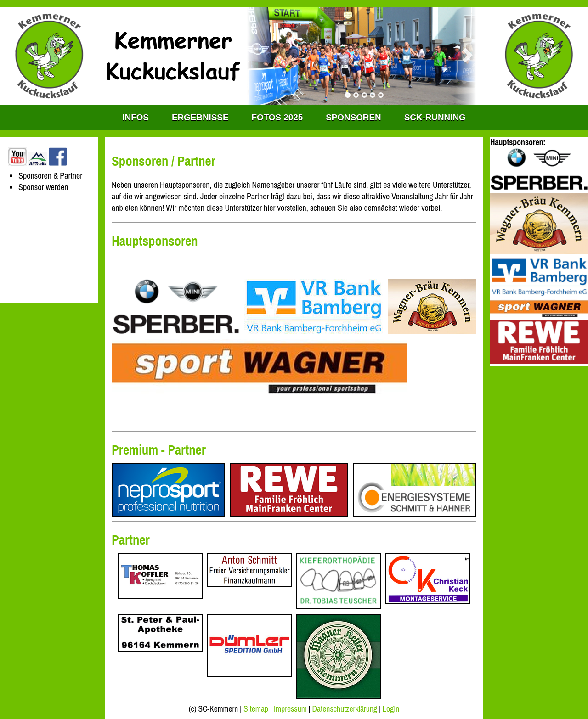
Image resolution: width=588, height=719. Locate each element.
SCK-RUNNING (435, 117)
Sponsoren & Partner (50, 176)
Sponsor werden (43, 187)
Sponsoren (353, 117)
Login (391, 709)
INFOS (136, 117)
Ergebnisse (200, 117)
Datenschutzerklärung (345, 709)
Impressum (290, 709)
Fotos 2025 (277, 117)
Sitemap (256, 709)
